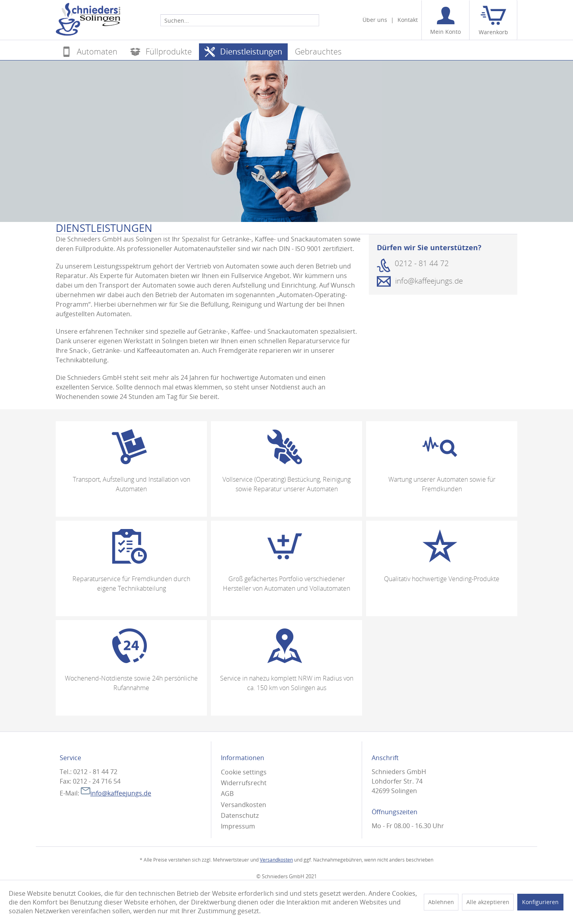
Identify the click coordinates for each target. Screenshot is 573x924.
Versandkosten (244, 805)
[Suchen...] (240, 20)
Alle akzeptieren (488, 902)
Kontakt (408, 20)
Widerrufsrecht (244, 783)
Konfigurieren (540, 902)
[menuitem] (240, 20)
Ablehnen (441, 902)
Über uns (375, 20)
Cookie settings (244, 772)
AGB (227, 794)
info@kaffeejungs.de (116, 793)
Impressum (238, 826)
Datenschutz (240, 815)
